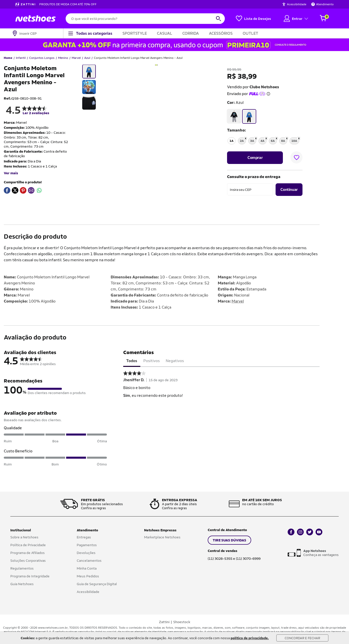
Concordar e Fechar (302, 638)
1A (232, 141)
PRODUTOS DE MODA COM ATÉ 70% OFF (68, 4)
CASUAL (165, 33)
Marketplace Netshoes (162, 537)
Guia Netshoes (22, 584)
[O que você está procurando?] (145, 19)
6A (273, 141)
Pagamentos (87, 545)
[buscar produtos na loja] (219, 19)
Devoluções (86, 553)
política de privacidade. (250, 638)
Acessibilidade (88, 592)
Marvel (238, 301)
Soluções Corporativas (28, 561)
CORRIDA (191, 33)
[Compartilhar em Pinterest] (23, 190)
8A (283, 141)
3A (252, 141)
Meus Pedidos (88, 576)
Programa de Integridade (30, 576)
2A (242, 141)
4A (263, 141)
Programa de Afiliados (28, 553)
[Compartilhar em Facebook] (7, 190)
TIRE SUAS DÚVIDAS (229, 540)
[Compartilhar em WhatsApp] (39, 190)
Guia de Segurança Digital (97, 584)
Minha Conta (87, 568)
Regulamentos (22, 568)
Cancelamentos (89, 561)
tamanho (236, 130)
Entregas (84, 537)
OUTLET (250, 33)
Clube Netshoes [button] (264, 87)
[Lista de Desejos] (253, 18)
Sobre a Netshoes (24, 537)
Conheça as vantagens (321, 553)
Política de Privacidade (28, 545)
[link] (7, 190)
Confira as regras (93, 508)
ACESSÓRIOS (221, 33)
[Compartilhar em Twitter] (15, 190)
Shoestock (182, 622)
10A (294, 141)
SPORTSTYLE (135, 33)
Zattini (164, 622)
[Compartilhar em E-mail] (31, 190)
